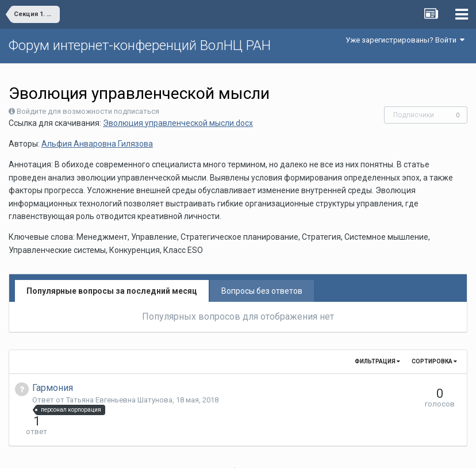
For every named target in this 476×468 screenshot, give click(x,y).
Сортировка (434, 361)
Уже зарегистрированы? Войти (405, 40)
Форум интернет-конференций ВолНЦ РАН (140, 45)
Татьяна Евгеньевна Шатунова (119, 400)
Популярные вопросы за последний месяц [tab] (112, 291)
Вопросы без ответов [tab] (262, 291)
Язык (203, 451)
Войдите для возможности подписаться (88, 111)
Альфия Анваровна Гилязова (97, 144)
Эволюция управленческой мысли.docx (178, 123)
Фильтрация (377, 361)
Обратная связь (256, 451)
